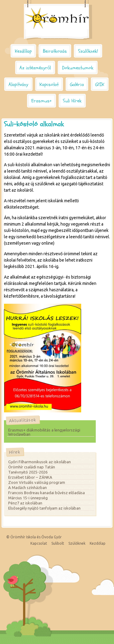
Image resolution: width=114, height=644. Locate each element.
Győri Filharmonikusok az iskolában (40, 462)
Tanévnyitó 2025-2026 (28, 472)
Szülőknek (77, 543)
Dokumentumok (78, 68)
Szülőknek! (88, 51)
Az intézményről (35, 68)
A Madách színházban (28, 487)
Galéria (77, 84)
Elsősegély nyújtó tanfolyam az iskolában (44, 508)
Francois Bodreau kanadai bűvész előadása (47, 493)
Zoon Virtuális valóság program (37, 482)
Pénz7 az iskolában (25, 503)
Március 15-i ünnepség (28, 498)
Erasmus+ (41, 101)
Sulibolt (58, 543)
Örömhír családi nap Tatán (32, 467)
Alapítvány (18, 84)
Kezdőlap (23, 51)
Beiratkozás (55, 51)
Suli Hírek (72, 101)
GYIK (100, 84)
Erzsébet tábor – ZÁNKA (30, 477)
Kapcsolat (49, 84)
